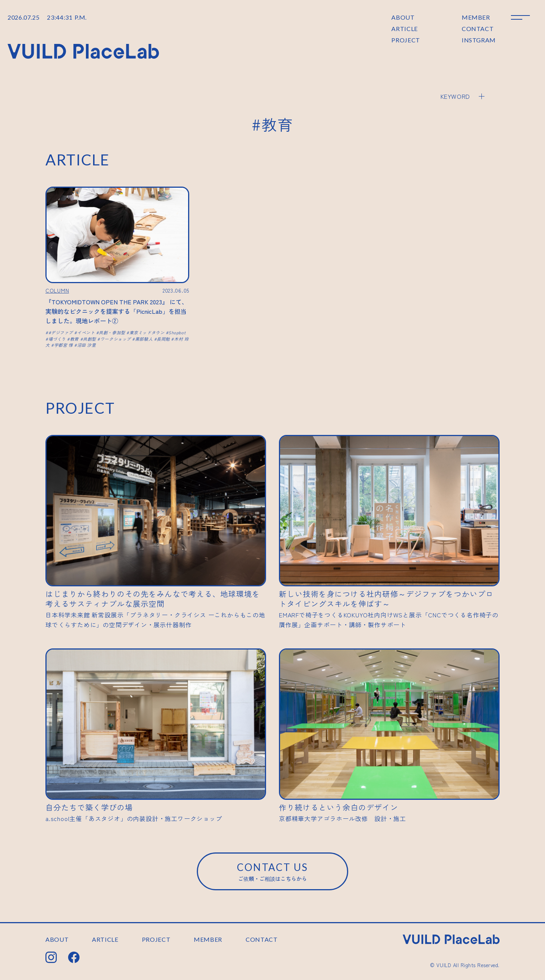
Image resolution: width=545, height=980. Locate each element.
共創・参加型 (112, 332)
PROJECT (406, 40)
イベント (86, 332)
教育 (74, 339)
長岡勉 (163, 339)
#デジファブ (61, 332)
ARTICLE (404, 29)
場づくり (57, 339)
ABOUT (403, 17)
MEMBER (476, 17)
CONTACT (478, 29)
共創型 (90, 339)
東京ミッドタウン (147, 332)
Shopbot (177, 332)
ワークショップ (116, 339)
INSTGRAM (479, 40)
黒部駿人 (144, 339)
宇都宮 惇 (64, 345)
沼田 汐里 (87, 345)
